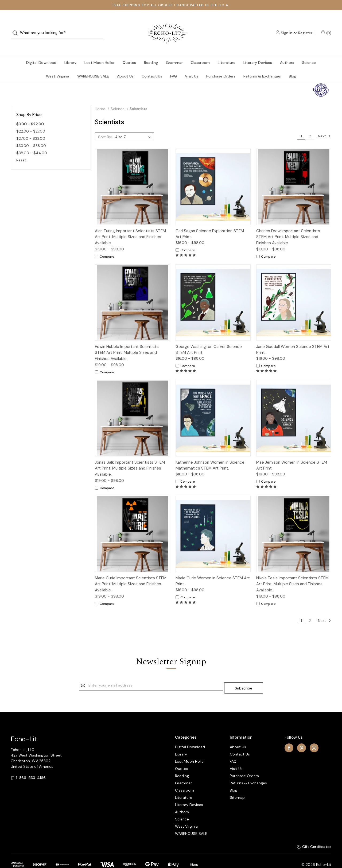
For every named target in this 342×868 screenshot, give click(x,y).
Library (70, 52)
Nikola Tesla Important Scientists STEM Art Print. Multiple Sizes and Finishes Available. (292, 573)
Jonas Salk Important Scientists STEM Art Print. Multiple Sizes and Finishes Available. (130, 458)
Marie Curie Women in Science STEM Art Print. (213, 570)
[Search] (17, 28)
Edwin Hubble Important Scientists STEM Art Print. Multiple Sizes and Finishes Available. (127, 342)
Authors (287, 52)
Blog (293, 65)
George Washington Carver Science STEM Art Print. (209, 339)
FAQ (174, 65)
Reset (21, 149)
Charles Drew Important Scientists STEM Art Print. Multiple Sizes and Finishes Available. (288, 226)
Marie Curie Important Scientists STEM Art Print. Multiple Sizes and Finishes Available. (131, 573)
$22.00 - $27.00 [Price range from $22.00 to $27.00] (31, 121)
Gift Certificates (314, 834)
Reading (151, 52)
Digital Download (41, 52)
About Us (125, 65)
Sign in (287, 28)
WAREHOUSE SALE (93, 65)
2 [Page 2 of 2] (310, 125)
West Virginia (58, 65)
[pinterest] (302, 735)
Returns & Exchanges (262, 65)
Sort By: (105, 126)
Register (305, 28)
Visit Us (192, 65)
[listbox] (134, 126)
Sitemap (237, 784)
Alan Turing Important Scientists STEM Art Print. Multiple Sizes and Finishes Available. (130, 226)
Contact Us (152, 65)
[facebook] (289, 735)
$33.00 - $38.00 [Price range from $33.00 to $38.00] (31, 135)
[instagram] (314, 735)
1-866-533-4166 (31, 765)
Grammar (174, 52)
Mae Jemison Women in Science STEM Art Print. (292, 455)
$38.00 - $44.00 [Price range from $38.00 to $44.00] (32, 142)
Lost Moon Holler (100, 52)
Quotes (129, 52)
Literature (227, 52)
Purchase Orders (221, 65)
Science (309, 52)
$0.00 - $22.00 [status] (30, 113)
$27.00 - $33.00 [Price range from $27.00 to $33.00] (31, 128)
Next (324, 125)
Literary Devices (258, 52)
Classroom (200, 52)
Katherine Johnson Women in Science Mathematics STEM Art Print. (210, 455)
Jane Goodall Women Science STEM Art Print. (293, 339)
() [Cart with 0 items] (326, 27)
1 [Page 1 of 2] (301, 125)
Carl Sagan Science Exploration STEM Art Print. (210, 223)
